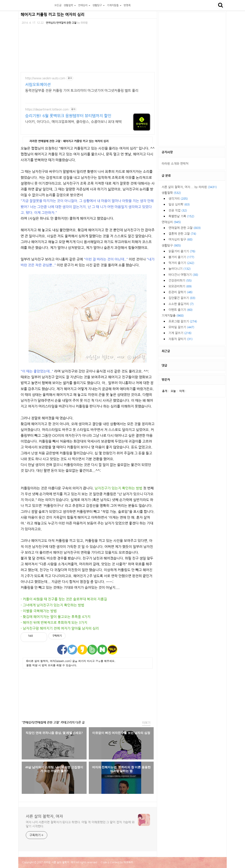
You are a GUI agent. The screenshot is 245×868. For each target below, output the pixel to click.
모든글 (58, 5)
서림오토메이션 (38, 85)
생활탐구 (171, 245)
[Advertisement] (88, 693)
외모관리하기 (180, 286)
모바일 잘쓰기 (181, 327)
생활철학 (171, 193)
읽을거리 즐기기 (182, 251)
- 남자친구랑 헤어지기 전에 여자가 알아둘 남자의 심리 (60, 628)
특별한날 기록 (181, 216)
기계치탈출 (173, 316)
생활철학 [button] (70, 5)
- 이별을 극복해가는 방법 (39, 611)
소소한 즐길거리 (181, 304)
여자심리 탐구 (181, 239)
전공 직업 (178, 210)
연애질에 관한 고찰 (185, 228)
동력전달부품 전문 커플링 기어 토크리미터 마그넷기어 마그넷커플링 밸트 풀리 (82, 90)
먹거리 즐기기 (181, 263)
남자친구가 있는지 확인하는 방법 (118, 488)
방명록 (127, 5)
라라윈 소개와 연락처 (175, 164)
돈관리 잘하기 (181, 292)
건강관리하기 (180, 281)
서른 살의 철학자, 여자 (36, 5)
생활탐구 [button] (99, 5)
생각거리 (178, 199)
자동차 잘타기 (181, 339)
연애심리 (171, 222)
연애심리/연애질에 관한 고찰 (61, 23)
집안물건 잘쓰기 (182, 298)
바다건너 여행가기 (183, 275)
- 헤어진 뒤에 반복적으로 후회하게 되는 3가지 (54, 623)
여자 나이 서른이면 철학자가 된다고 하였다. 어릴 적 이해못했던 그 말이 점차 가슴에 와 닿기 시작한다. (80, 824)
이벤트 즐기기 (181, 310)
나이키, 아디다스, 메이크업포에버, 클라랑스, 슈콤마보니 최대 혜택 (73, 122)
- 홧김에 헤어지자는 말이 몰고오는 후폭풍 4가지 (56, 617)
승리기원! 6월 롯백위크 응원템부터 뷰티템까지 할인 (68, 116)
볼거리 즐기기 (181, 257)
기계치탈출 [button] (114, 5)
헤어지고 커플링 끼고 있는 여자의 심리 (53, 15)
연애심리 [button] (84, 5)
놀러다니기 (180, 269)
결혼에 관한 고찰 (182, 234)
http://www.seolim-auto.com (45, 78)
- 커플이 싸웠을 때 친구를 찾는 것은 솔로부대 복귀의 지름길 (64, 599)
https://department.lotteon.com (47, 109)
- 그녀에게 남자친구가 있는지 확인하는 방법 (52, 605)
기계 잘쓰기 (180, 333)
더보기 (146, 723)
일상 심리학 (179, 204)
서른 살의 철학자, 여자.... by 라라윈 (189, 187)
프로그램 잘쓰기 (183, 321)
